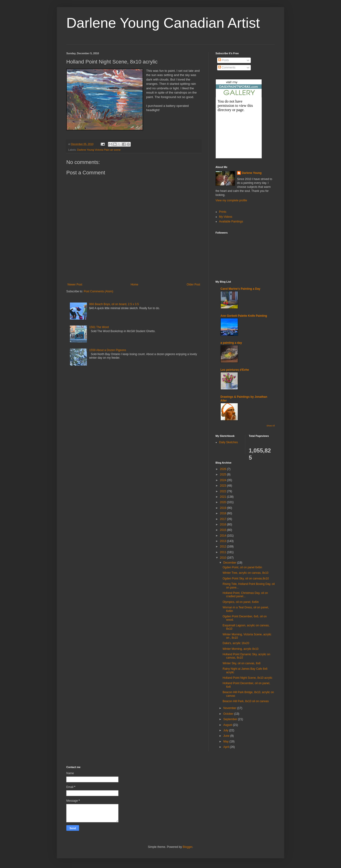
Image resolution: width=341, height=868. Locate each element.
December (230, 563)
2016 (224, 524)
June (227, 736)
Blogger (187, 847)
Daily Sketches (228, 442)
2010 (224, 558)
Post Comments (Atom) (98, 291)
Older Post (193, 285)
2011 (224, 552)
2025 (224, 475)
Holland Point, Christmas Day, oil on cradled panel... (245, 595)
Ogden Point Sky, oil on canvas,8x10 (246, 579)
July (226, 730)
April (227, 747)
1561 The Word (99, 327)
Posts (223, 60)
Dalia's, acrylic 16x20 (236, 643)
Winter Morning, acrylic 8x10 (240, 649)
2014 (224, 536)
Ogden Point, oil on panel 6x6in (242, 567)
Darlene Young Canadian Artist (163, 23)
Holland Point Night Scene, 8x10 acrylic (247, 678)
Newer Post (75, 285)
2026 (224, 469)
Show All (271, 426)
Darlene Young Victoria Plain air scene (99, 150)
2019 (224, 508)
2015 (224, 530)
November (230, 708)
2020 (224, 502)
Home (135, 285)
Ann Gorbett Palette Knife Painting (244, 316)
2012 (224, 547)
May (226, 741)
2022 (224, 491)
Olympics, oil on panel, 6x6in (241, 602)
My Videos (226, 217)
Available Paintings (231, 222)
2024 (224, 480)
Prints (223, 212)
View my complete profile (231, 200)
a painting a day (231, 343)
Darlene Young (252, 173)
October (229, 714)
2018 (224, 513)
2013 (224, 541)
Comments (227, 68)
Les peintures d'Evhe (235, 370)
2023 (224, 486)
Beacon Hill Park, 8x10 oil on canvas (246, 701)
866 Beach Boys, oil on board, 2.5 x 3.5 (114, 304)
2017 (224, 519)
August (228, 725)
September (231, 719)
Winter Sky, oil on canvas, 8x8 (242, 663)
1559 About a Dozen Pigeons (108, 350)
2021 (224, 497)
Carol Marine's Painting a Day (240, 289)
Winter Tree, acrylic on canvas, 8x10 (245, 573)
